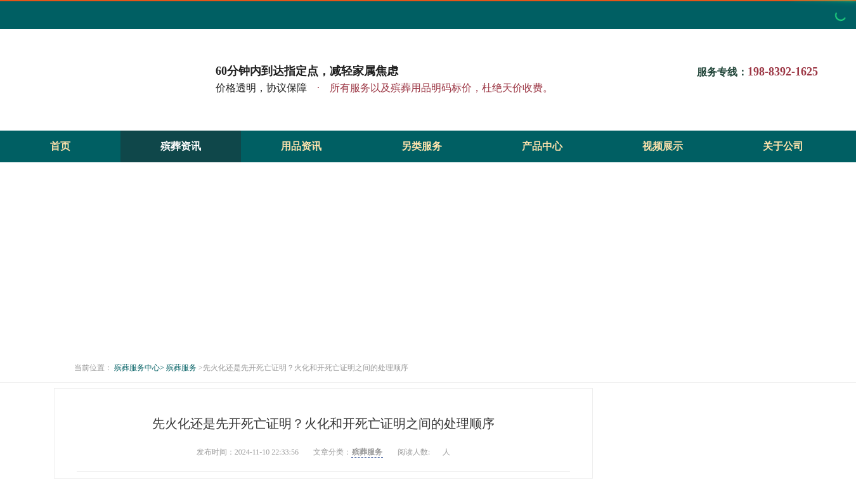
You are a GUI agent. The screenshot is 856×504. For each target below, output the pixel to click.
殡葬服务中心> (139, 368)
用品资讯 (301, 146)
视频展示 (663, 146)
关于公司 (783, 146)
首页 (60, 146)
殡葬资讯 (181, 146)
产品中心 (542, 146)
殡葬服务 (181, 368)
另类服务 (422, 146)
